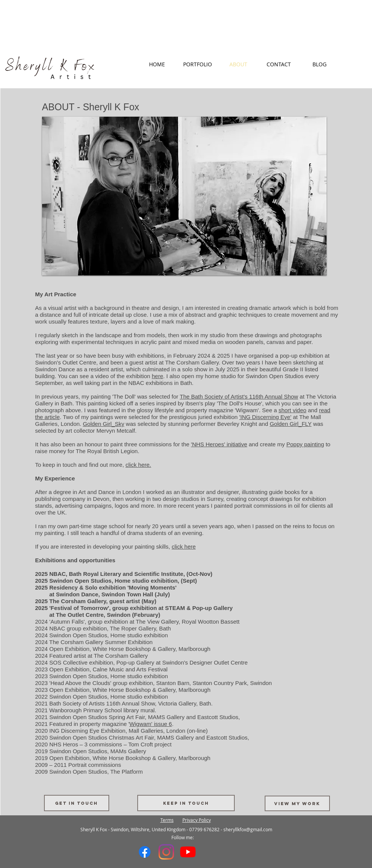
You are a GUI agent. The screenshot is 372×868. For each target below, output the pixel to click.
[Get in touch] (77, 803)
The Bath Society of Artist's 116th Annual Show (239, 396)
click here (184, 547)
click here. (138, 465)
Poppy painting (305, 444)
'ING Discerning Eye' (265, 417)
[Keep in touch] (186, 803)
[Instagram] (166, 852)
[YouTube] (188, 852)
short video (292, 410)
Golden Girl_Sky (103, 424)
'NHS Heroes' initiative (219, 444)
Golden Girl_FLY (290, 424)
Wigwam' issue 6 (151, 724)
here (157, 376)
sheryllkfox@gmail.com (248, 829)
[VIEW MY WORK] (297, 803)
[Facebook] (145, 852)
